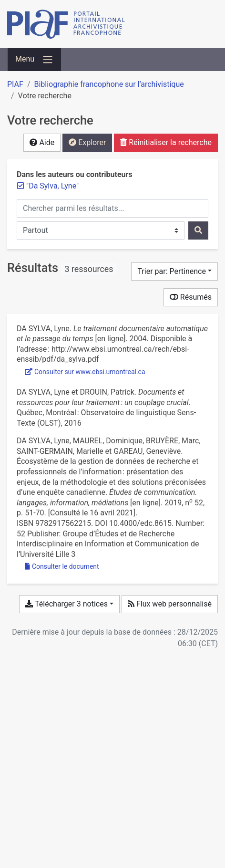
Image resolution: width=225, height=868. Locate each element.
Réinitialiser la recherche (166, 142)
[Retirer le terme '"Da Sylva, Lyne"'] (52, 186)
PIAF (15, 84)
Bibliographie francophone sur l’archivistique (109, 84)
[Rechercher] (198, 230)
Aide (42, 142)
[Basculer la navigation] (34, 60)
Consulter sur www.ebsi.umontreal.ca (85, 372)
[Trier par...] (174, 272)
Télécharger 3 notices (66, 604)
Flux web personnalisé (170, 604)
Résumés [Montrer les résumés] (191, 297)
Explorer (87, 142)
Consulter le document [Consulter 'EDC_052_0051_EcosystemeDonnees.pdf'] (62, 566)
